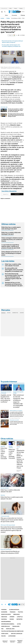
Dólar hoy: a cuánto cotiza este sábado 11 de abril (13, 265)
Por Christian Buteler (19, 471)
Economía (14, 15)
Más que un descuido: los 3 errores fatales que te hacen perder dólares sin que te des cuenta (12, 520)
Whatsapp (19, 604)
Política (8, 18)
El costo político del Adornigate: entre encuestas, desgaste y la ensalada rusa (11, 46)
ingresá (23, 12)
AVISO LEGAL (5, 634)
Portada (4, 610)
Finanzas (13, 612)
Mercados (16, 614)
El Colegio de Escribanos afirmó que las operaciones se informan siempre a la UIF (16, 115)
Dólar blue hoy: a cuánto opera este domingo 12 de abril (11, 228)
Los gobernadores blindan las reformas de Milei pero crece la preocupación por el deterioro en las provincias (17, 414)
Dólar (11, 8)
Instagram (9, 604)
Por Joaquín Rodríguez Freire (15, 418)
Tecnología (16, 626)
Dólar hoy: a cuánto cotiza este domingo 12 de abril (11, 233)
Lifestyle (20, 617)
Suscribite (17, 194)
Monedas (3, 313)
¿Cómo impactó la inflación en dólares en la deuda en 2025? (10, 552)
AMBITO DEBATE (20, 642)
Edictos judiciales (17, 634)
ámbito (2, 18)
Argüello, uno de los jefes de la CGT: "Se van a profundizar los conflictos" (6, 398)
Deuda (16, 8)
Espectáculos (5, 626)
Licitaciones (12, 636)
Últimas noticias (14, 610)
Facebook (5, 604)
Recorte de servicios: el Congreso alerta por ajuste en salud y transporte (12, 42)
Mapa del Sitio (10, 629)
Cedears (22, 313)
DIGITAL (5, 642)
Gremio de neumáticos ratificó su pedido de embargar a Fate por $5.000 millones (16, 110)
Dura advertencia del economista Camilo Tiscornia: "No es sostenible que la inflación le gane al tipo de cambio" (14, 277)
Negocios (4, 617)
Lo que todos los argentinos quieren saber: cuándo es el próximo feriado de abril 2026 (11, 246)
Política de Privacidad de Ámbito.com (12, 631)
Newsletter (21, 604)
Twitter (2, 604)
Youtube (16, 605)
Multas (3, 636)
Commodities (15, 313)
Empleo (21, 8)
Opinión (12, 617)
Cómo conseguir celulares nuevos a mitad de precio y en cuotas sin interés (12, 239)
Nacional (4, 619)
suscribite (19, 12)
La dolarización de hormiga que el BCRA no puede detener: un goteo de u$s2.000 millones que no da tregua (20, 458)
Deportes (19, 619)
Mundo (12, 619)
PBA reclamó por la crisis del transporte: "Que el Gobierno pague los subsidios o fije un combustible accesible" (19, 401)
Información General (8, 624)
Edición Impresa (6, 622)
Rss (2, 629)
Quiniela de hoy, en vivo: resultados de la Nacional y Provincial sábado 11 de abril (14, 284)
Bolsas (9, 313)
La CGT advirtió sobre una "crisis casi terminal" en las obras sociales (16, 423)
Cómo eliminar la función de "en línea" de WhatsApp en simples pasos (11, 253)
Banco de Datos (6, 614)
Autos (19, 624)
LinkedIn (12, 604)
